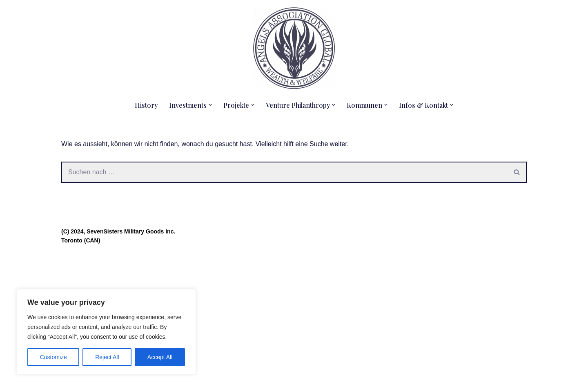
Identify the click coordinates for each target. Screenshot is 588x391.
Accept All (160, 357)
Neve (69, 381)
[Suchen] (284, 172)
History (146, 105)
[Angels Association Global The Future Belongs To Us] (294, 48)
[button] (210, 105)
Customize (53, 357)
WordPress (144, 381)
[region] (106, 332)
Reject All (107, 357)
